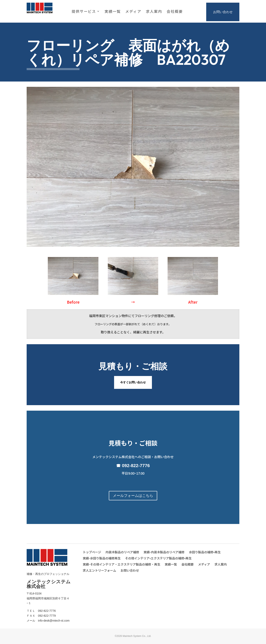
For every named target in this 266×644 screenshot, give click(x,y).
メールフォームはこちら (133, 496)
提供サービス (84, 12)
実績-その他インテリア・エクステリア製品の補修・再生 (122, 565)
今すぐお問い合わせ (133, 382)
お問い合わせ (223, 12)
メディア (133, 12)
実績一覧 (113, 12)
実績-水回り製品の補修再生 (102, 559)
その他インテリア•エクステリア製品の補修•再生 (158, 559)
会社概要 (175, 12)
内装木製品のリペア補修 (122, 552)
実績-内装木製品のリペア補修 (164, 552)
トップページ (92, 552)
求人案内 (154, 12)
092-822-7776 (136, 466)
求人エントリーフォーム (99, 571)
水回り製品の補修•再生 (205, 552)
